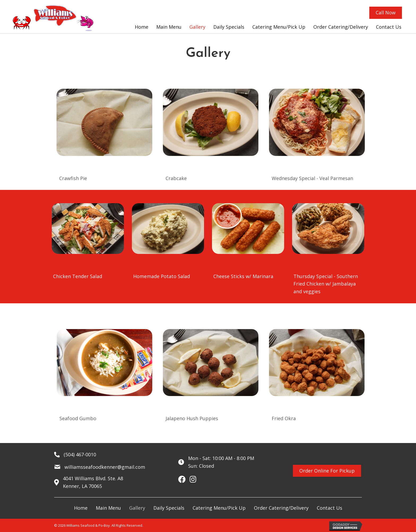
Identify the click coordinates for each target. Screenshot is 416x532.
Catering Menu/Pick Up (219, 508)
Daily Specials (169, 508)
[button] (386, 13)
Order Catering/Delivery (281, 508)
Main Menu (108, 508)
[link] (142, 27)
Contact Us (330, 508)
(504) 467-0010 (80, 454)
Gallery (137, 508)
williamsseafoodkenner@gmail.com (105, 467)
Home (81, 508)
